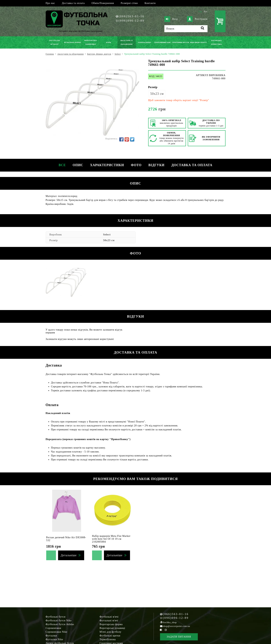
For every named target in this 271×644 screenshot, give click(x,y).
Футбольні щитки (110, 636)
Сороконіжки (53, 628)
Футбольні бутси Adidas (60, 624)
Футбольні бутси (56, 617)
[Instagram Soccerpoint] (166, 630)
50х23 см (157, 94)
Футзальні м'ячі (109, 621)
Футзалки (51, 636)
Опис (78, 165)
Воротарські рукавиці (112, 628)
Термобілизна (108, 639)
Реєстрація (197, 19)
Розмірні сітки (129, 3)
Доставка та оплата (73, 3)
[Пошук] (186, 29)
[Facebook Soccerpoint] (161, 630)
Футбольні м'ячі (109, 617)
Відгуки (157, 165)
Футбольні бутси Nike (59, 621)
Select (107, 235)
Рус (206, 12)
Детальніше (69, 555)
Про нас (50, 3)
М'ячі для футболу (111, 632)
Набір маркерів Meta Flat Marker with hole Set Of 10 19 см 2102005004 (111, 539)
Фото (136, 165)
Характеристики (107, 165)
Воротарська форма (111, 624)
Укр (200, 12)
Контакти (150, 3)
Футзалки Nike (54, 639)
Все (62, 165)
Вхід (171, 19)
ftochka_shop (170, 622)
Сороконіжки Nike (57, 632)
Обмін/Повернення (103, 3)
